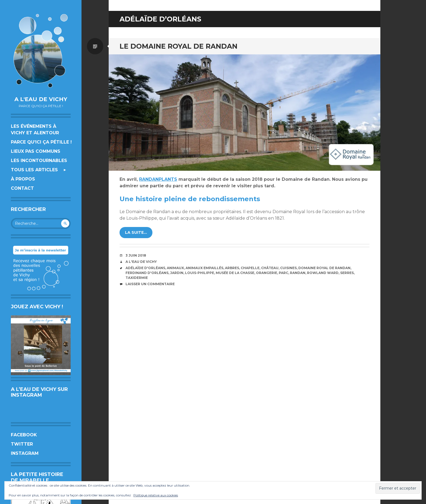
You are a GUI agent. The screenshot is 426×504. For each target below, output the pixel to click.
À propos (23, 179)
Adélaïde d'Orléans (145, 268)
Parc (284, 273)
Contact (22, 188)
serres (347, 273)
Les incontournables (39, 161)
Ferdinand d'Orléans (147, 273)
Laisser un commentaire (150, 284)
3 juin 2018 (136, 255)
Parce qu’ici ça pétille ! (41, 142)
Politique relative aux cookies (156, 495)
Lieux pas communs (36, 151)
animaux (175, 268)
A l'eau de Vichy (41, 99)
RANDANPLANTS (158, 179)
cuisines (288, 268)
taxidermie (137, 278)
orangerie (267, 273)
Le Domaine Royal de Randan (178, 46)
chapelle (250, 268)
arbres (232, 268)
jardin (177, 273)
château (270, 268)
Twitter (22, 444)
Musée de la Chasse (235, 273)
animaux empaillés (204, 268)
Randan (298, 273)
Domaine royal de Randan (324, 268)
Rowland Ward (323, 273)
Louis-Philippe (200, 273)
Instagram (25, 453)
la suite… (136, 232)
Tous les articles (34, 170)
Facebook (24, 435)
